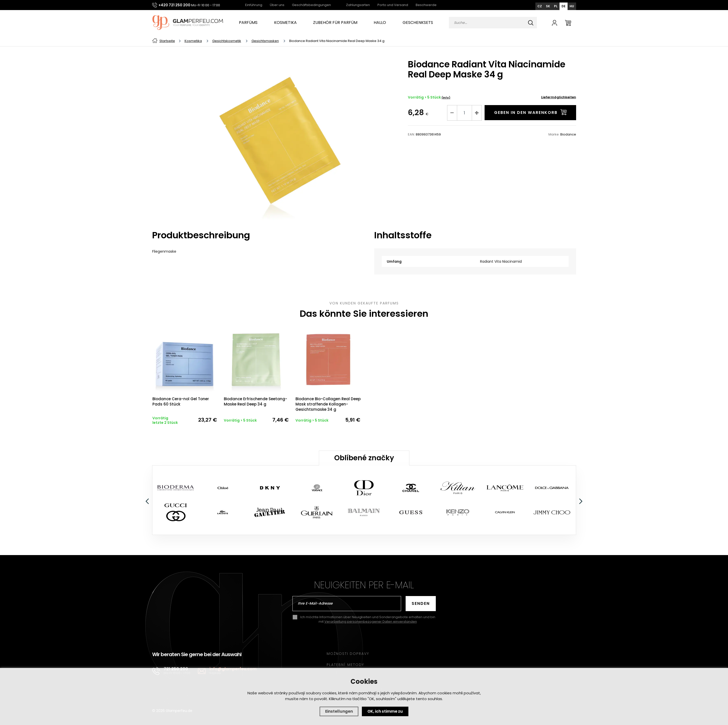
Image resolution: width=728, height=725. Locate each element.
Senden (421, 596)
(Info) (446, 98)
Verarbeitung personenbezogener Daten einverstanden (371, 614)
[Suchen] (531, 23)
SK (548, 6)
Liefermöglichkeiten (559, 97)
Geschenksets (418, 22)
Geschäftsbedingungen (311, 5)
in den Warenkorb (530, 112)
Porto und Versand (393, 5)
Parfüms (248, 22)
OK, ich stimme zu (385, 711)
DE (564, 6)
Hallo (380, 22)
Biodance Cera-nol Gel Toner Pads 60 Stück (181, 400)
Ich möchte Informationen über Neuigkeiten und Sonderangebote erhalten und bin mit (368, 612)
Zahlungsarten (358, 5)
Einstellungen (339, 711)
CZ (540, 6)
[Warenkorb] (568, 23)
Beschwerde (426, 5)
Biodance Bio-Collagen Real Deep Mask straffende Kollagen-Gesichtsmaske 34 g (325, 403)
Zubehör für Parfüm (335, 22)
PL (556, 6)
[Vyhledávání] (493, 23)
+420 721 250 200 (174, 5)
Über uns (277, 5)
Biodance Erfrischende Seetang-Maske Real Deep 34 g (254, 400)
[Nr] (464, 113)
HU (572, 6)
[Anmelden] (555, 23)
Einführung (254, 5)
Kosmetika (285, 22)
